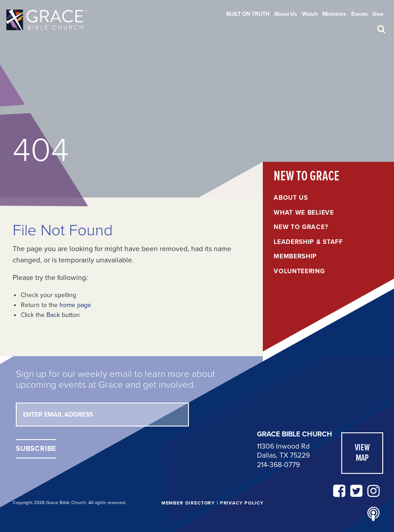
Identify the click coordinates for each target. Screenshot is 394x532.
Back (53, 315)
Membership (295, 257)
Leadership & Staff (308, 242)
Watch (310, 14)
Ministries (334, 14)
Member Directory (188, 503)
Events (360, 14)
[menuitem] (248, 14)
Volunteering (299, 271)
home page (75, 305)
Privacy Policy (242, 503)
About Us (286, 14)
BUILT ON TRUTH (248, 14)
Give (378, 14)
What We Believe (304, 213)
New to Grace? (301, 227)
